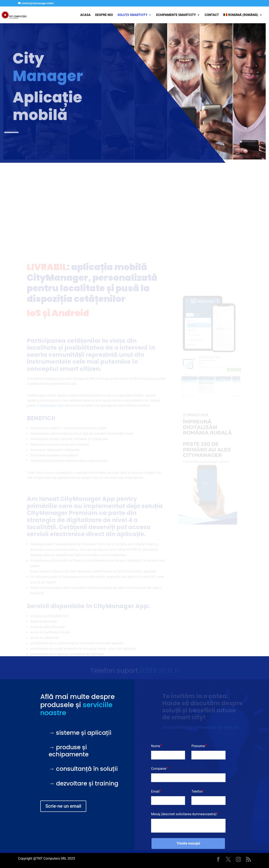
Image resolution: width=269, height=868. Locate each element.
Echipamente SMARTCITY (176, 15)
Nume (156, 746)
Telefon (197, 791)
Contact (212, 15)
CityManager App (88, 509)
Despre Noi (104, 15)
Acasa (85, 15)
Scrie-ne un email (63, 806)
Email (155, 791)
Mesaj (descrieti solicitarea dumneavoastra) (184, 814)
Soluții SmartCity (133, 15)
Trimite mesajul (188, 843)
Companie (159, 769)
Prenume (198, 746)
